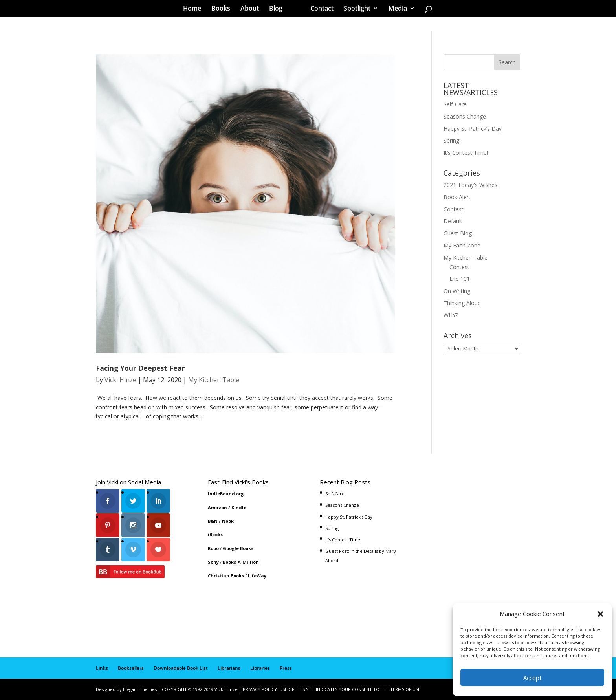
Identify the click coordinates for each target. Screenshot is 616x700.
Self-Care (455, 104)
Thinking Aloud (462, 303)
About (252, 9)
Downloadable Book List (181, 668)
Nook (228, 521)
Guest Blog (458, 233)
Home (195, 9)
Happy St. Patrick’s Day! (473, 129)
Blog (279, 9)
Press (286, 668)
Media (395, 9)
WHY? (451, 315)
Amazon (217, 507)
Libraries (260, 668)
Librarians (229, 668)
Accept (533, 678)
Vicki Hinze (120, 380)
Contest (454, 209)
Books (224, 9)
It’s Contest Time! (466, 153)
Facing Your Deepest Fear (140, 368)
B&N (213, 521)
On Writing (457, 291)
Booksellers (131, 668)
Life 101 (460, 279)
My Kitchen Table (214, 380)
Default (453, 221)
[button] (600, 614)
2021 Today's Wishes (470, 185)
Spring (451, 140)
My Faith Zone (462, 245)
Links (102, 668)
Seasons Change (465, 116)
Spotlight (354, 9)
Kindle (239, 507)
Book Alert (457, 197)
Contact (319, 9)
